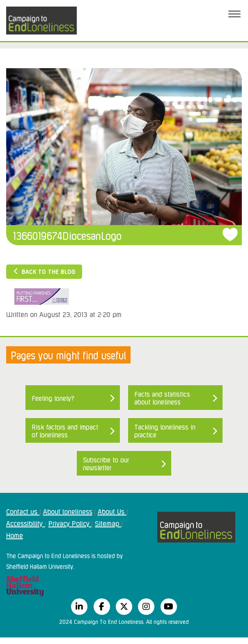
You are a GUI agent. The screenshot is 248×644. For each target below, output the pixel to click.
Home (15, 535)
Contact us (23, 511)
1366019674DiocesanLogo (67, 235)
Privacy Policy (70, 523)
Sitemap (108, 523)
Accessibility (25, 523)
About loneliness (68, 511)
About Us (112, 511)
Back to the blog (44, 271)
